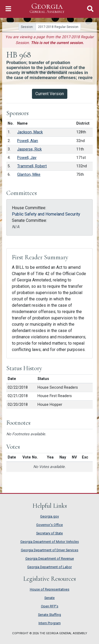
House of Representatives (50, 589)
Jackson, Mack (30, 132)
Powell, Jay (27, 158)
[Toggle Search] (90, 9)
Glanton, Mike (29, 175)
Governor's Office (49, 525)
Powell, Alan (28, 141)
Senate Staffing (49, 615)
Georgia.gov (49, 516)
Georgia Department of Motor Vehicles (50, 542)
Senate (49, 598)
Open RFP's (50, 606)
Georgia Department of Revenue (50, 558)
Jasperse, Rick (29, 149)
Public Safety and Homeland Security (46, 214)
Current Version (50, 94)
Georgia (47, 8)
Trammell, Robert (32, 166)
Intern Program (50, 623)
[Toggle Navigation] (8, 9)
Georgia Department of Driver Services (50, 550)
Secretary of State (49, 533)
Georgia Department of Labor (49, 567)
